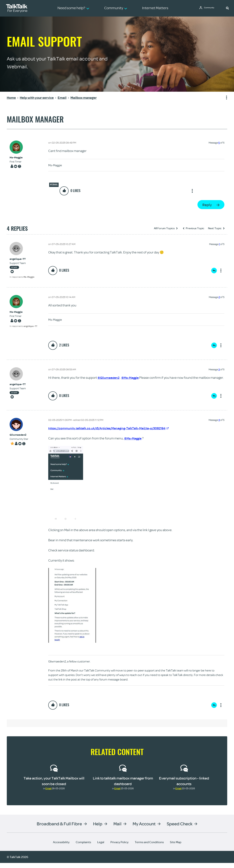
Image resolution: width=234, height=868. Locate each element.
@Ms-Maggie (132, 378)
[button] (227, 8)
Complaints (83, 847)
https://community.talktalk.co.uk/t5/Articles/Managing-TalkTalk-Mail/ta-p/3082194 (111, 433)
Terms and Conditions (149, 847)
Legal (101, 847)
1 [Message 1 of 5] (219, 244)
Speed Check (180, 829)
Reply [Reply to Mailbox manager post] (207, 205)
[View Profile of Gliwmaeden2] (19, 440)
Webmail (54, 184)
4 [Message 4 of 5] (219, 425)
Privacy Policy (119, 847)
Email (48, 793)
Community (210, 8)
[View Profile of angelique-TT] (22, 259)
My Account (144, 829)
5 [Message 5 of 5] (219, 143)
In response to (22, 277)
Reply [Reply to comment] (214, 271)
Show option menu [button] (224, 98)
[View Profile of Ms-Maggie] (16, 158)
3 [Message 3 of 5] (219, 369)
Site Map (176, 847)
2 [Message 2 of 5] (219, 297)
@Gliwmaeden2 (109, 378)
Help (98, 829)
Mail (117, 829)
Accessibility (61, 847)
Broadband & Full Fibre (59, 829)
